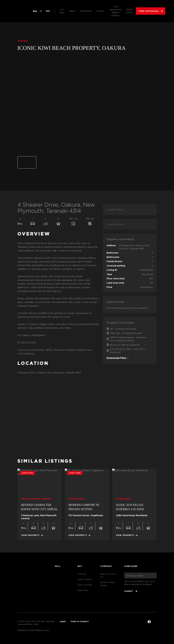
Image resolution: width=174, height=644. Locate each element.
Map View (83, 590)
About (72, 11)
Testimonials (86, 11)
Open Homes (85, 579)
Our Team (62, 11)
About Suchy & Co (108, 575)
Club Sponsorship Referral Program (116, 11)
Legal (63, 621)
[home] (18, 11)
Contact (100, 11)
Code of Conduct (79, 621)
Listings (82, 574)
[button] (37, 11)
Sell (48, 11)
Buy (35, 11)
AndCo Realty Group (108, 584)
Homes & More (129, 11)
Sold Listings (85, 585)
